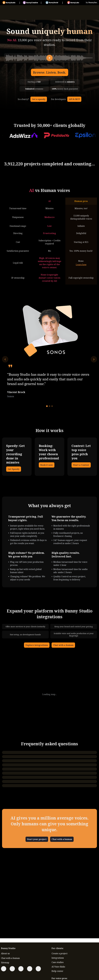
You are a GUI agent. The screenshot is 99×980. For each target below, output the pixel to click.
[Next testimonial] (94, 359)
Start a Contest (81, 465)
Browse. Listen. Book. (50, 72)
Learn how (81, 265)
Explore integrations (37, 645)
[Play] (49, 58)
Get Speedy (14, 469)
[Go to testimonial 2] (49, 406)
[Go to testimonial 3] (52, 406)
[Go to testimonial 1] (47, 406)
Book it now (47, 465)
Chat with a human (63, 645)
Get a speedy (39, 99)
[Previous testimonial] (5, 359)
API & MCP (74, 99)
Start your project (37, 839)
